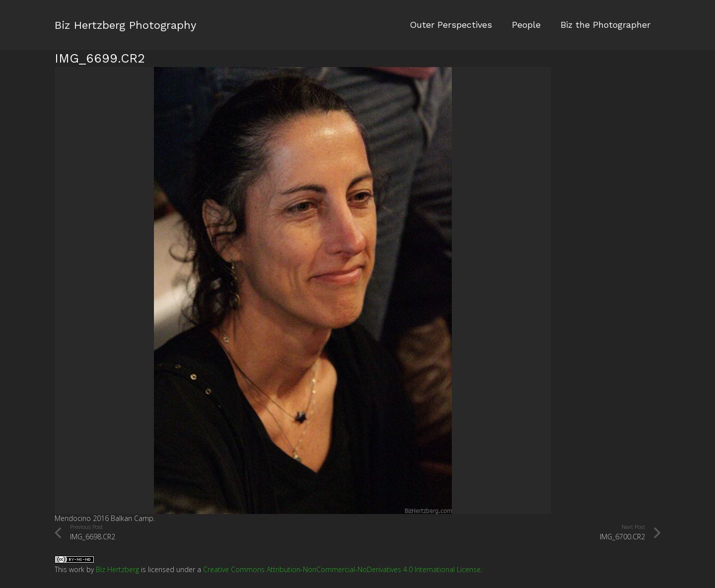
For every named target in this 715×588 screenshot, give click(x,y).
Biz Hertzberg (117, 569)
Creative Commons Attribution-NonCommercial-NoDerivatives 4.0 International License (342, 569)
